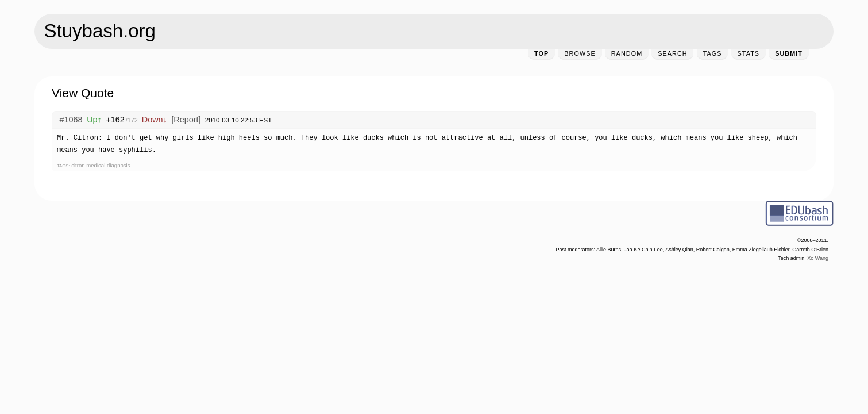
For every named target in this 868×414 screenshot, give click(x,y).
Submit (789, 53)
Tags (713, 53)
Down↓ (155, 120)
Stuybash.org (100, 31)
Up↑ (94, 120)
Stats (749, 53)
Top (541, 53)
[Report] (186, 120)
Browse (580, 53)
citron (78, 165)
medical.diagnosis (108, 165)
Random (627, 53)
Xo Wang (818, 258)
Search (672, 53)
